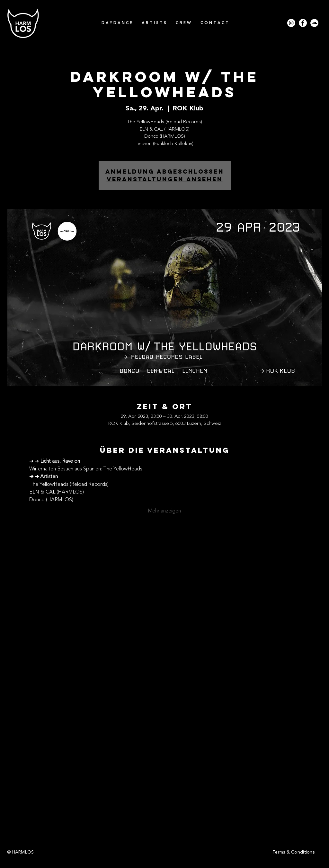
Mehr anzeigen (164, 511)
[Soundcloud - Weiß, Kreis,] (314, 23)
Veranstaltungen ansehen (165, 179)
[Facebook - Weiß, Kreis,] (303, 23)
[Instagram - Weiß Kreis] (291, 23)
